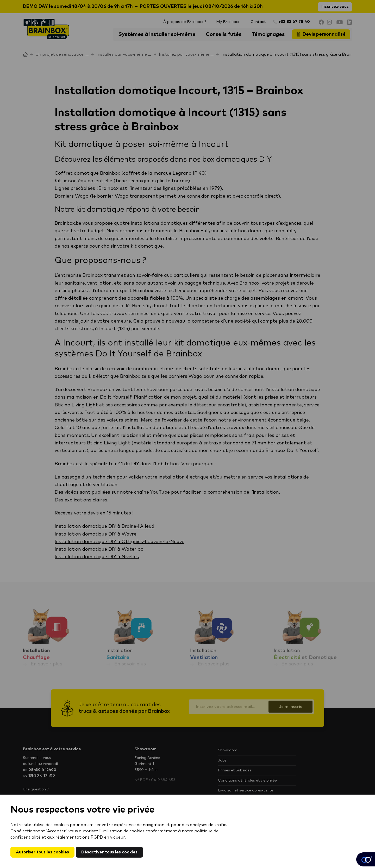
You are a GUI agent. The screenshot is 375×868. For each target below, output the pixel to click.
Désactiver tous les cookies (109, 852)
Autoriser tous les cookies (42, 852)
